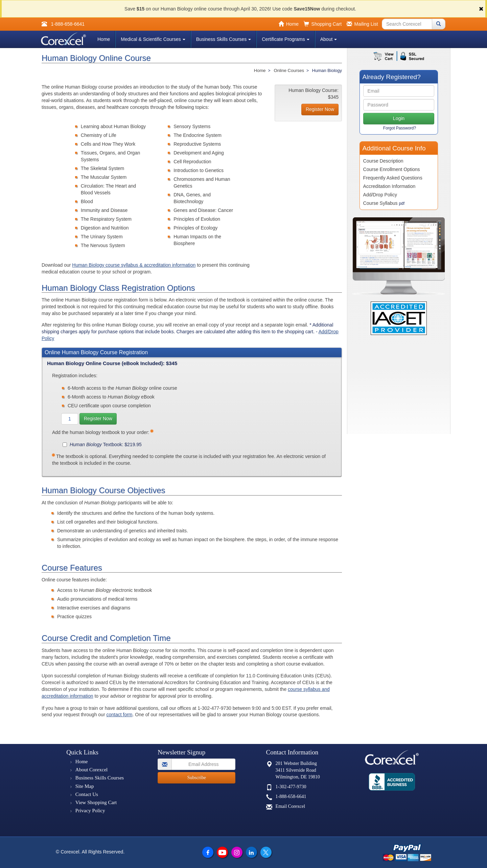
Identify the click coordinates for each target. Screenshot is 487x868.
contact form (119, 715)
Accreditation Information (389, 186)
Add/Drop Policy (380, 195)
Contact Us (87, 794)
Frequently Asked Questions (393, 178)
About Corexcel (91, 770)
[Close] (481, 9)
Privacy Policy (90, 811)
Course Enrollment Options (392, 169)
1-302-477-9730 (291, 787)
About (329, 39)
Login (399, 118)
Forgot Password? (400, 128)
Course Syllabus (384, 203)
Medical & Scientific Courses (153, 39)
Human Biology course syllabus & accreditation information (134, 265)
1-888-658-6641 (291, 797)
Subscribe (197, 778)
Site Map (85, 786)
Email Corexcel (290, 806)
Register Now (98, 418)
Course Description (383, 161)
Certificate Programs (286, 39)
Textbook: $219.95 (102, 444)
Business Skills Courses (224, 39)
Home (104, 39)
